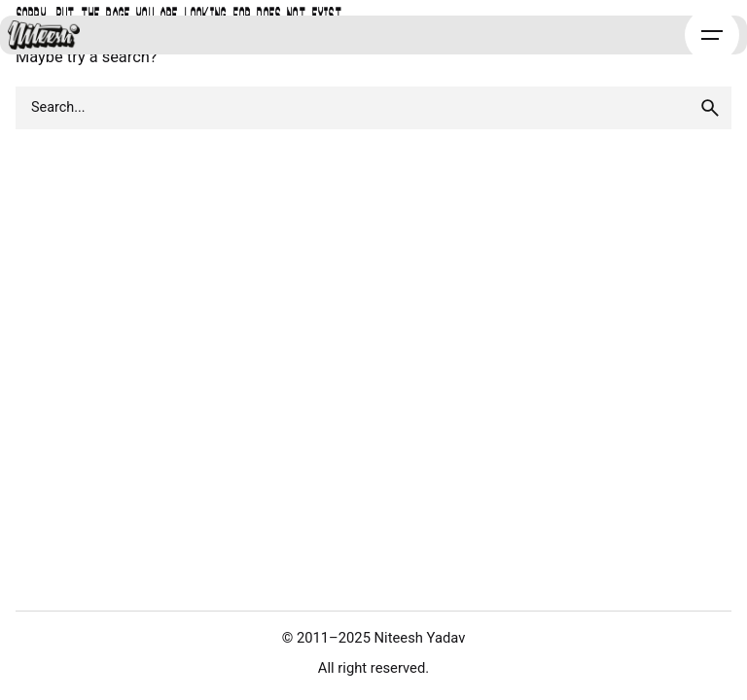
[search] (710, 108)
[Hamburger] (712, 35)
